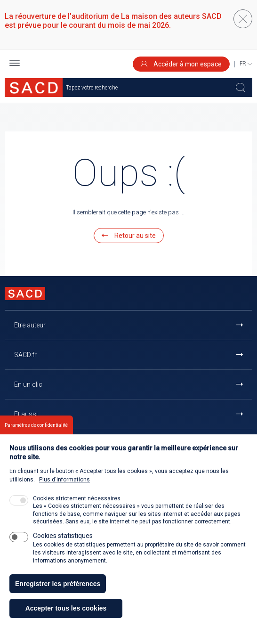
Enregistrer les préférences (58, 596)
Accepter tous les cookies (66, 621)
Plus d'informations (64, 493)
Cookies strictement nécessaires (77, 512)
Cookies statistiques (63, 549)
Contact (26, 444)
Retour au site (129, 236)
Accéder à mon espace (181, 64)
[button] (15, 64)
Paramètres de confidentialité (36, 438)
